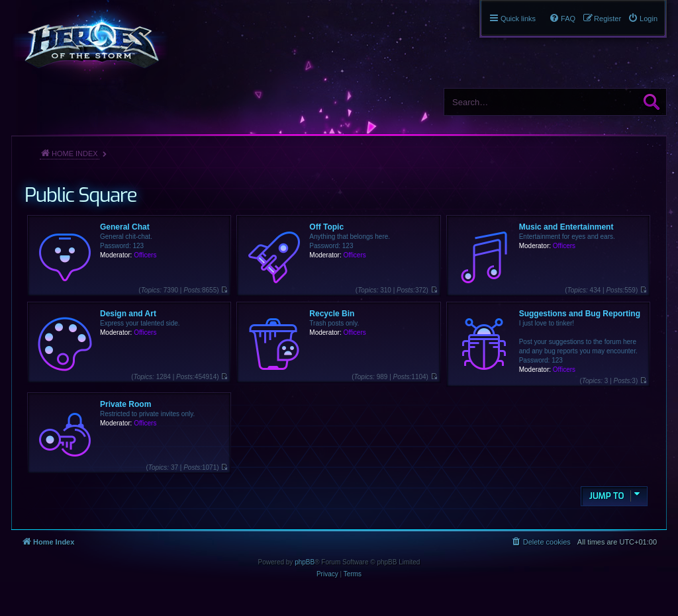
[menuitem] (643, 19)
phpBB (305, 562)
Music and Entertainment (566, 227)
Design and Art (128, 314)
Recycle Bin (332, 314)
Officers (145, 255)
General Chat (125, 227)
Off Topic (326, 227)
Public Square (80, 195)
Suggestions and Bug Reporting (580, 314)
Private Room (125, 404)
